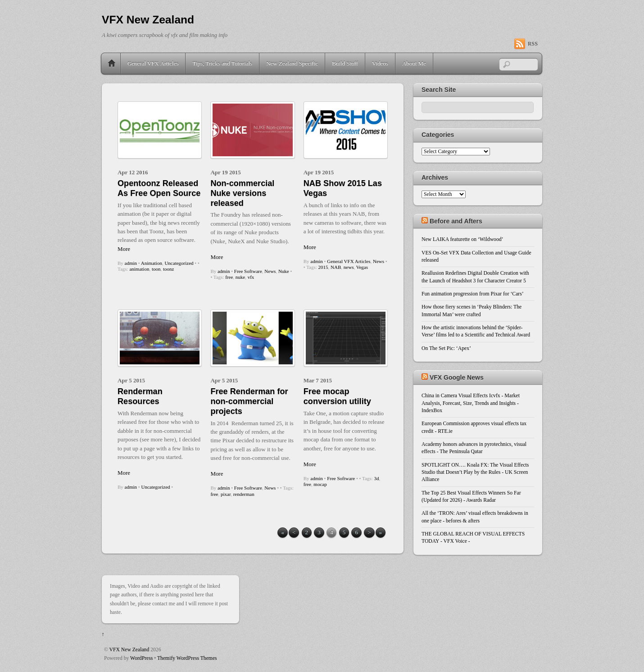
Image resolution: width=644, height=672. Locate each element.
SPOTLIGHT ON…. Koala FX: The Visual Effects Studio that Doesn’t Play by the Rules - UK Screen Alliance (475, 472)
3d (376, 478)
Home (112, 64)
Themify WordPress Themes (187, 658)
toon (156, 269)
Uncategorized (179, 263)
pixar (226, 494)
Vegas (362, 267)
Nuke (284, 271)
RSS (533, 44)
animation (139, 269)
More (124, 249)
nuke (240, 277)
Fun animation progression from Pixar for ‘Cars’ (473, 294)
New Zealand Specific (292, 63)
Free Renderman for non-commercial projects (249, 401)
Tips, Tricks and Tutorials (222, 63)
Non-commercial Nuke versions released (242, 193)
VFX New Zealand (129, 650)
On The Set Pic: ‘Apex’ (446, 348)
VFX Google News (457, 377)
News (270, 271)
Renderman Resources (140, 396)
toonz (168, 269)
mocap (320, 484)
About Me (414, 63)
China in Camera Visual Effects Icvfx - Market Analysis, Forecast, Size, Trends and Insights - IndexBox (471, 403)
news (349, 267)
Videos (380, 63)
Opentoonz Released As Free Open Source (159, 188)
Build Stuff (345, 63)
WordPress (141, 658)
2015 (323, 267)
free (229, 277)
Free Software (248, 271)
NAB (336, 267)
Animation (152, 263)
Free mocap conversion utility (337, 396)
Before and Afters (456, 221)
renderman (244, 494)
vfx (251, 277)
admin (131, 263)
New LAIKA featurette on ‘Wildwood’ (462, 239)
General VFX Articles (153, 63)
